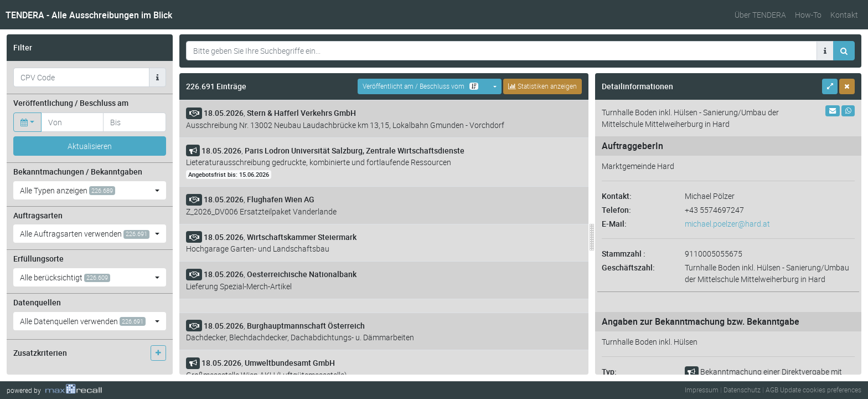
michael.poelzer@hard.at (727, 224)
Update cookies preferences (821, 390)
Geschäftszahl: (628, 267)
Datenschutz (742, 390)
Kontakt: (617, 196)
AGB (772, 390)
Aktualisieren (90, 146)
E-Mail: (614, 224)
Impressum (702, 390)
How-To (808, 15)
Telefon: (616, 210)
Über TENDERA (760, 15)
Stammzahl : (624, 254)
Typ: (609, 372)
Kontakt (844, 15)
